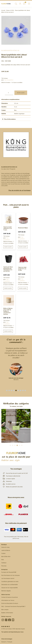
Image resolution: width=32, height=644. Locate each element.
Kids (3, 560)
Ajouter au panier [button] (8, 247)
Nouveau (4, 566)
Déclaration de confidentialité (10, 585)
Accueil (3, 10)
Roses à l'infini (10, 10)
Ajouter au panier (21, 93)
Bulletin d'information (7, 613)
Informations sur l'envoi (8, 600)
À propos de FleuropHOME (9, 572)
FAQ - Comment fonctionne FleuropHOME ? (13, 606)
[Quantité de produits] (9, 93)
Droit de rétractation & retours (10, 603)
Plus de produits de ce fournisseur (20, 190)
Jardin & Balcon (6, 550)
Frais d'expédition (9, 80)
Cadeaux (4, 563)
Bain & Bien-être (6, 556)
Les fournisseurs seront (8, 578)
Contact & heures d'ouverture (10, 597)
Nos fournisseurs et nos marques (10, 575)
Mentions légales (6, 591)
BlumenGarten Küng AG (10, 50)
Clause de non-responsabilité (9, 588)
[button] (7, 390)
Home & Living (5, 547)
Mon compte (5, 610)
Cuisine (3, 553)
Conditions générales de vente (10, 581)
